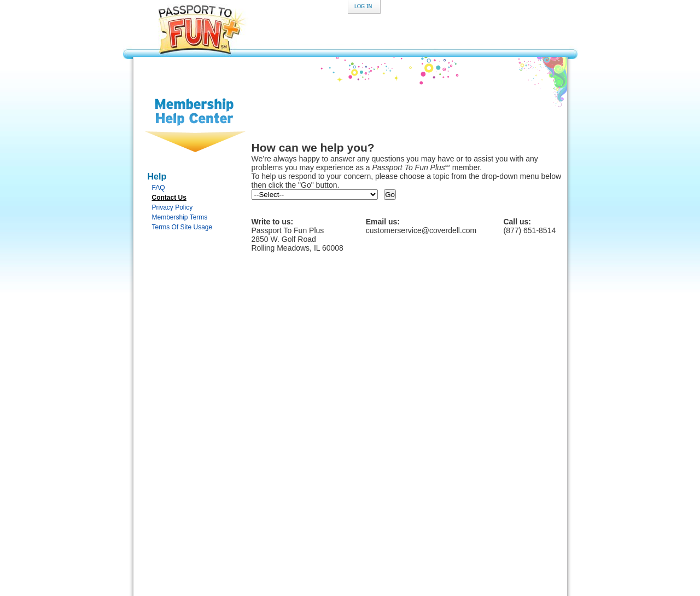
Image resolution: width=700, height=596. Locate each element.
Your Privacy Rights (423, 525)
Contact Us (169, 198)
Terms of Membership (425, 531)
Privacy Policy (173, 207)
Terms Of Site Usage (182, 227)
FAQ (159, 188)
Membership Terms (180, 217)
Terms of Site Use (352, 531)
